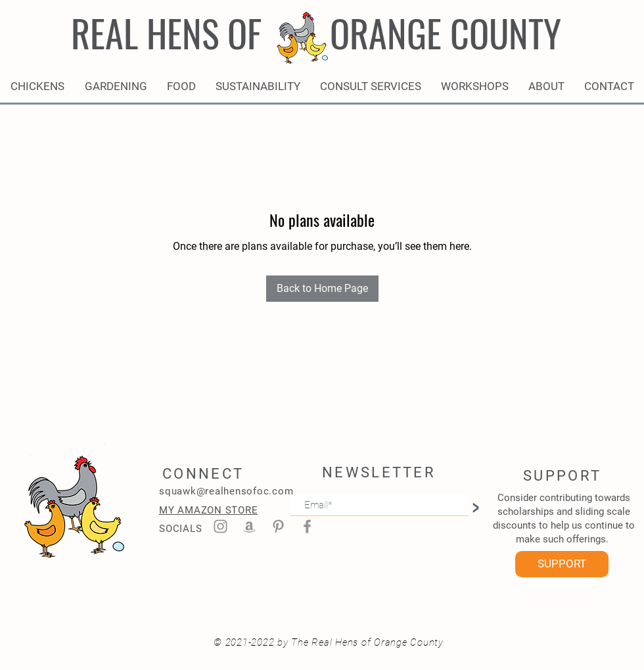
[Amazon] (249, 526)
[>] (475, 505)
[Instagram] (220, 526)
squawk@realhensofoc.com (226, 491)
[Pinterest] (278, 526)
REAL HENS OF (166, 33)
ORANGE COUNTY (446, 33)
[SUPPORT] (562, 564)
